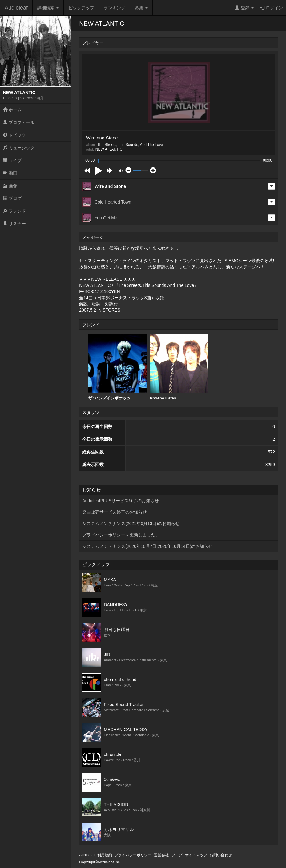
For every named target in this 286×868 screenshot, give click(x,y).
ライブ (12, 160)
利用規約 (105, 855)
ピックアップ (81, 8)
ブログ (12, 198)
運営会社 (161, 855)
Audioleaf (16, 8)
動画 (10, 173)
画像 (10, 186)
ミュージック (19, 148)
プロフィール (19, 122)
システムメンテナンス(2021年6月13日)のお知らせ (131, 523)
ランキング (115, 8)
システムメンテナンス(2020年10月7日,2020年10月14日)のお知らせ (147, 546)
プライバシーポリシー (133, 855)
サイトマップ (196, 855)
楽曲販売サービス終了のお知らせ (115, 512)
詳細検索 (48, 8)
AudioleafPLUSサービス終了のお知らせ (121, 501)
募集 (141, 8)
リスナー (14, 224)
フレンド (14, 211)
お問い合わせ (221, 855)
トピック (14, 135)
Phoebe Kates (179, 367)
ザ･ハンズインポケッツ (117, 367)
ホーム (12, 110)
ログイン (271, 8)
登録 (244, 8)
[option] (117, 368)
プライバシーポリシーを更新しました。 (121, 535)
